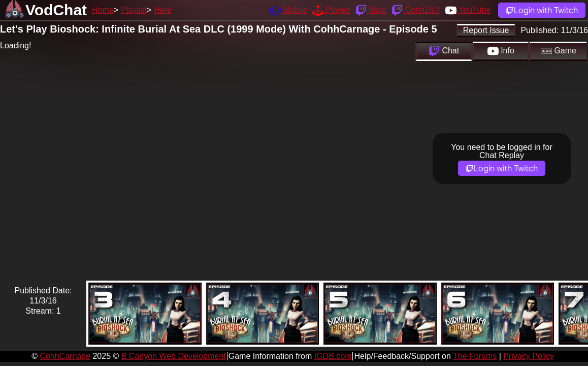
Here (163, 10)
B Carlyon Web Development (174, 356)
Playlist (134, 10)
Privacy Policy (529, 356)
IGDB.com (333, 356)
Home (103, 10)
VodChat (56, 10)
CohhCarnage (65, 356)
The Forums (475, 356)
